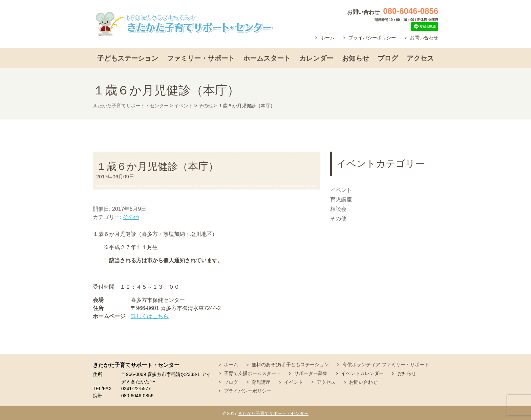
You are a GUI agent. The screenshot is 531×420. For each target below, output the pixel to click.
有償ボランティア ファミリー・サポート (386, 364)
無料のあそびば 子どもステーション (290, 364)
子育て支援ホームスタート (252, 373)
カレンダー (316, 58)
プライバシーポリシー (372, 38)
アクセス (420, 58)
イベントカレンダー (362, 373)
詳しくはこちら (150, 316)
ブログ (388, 58)
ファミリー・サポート (201, 58)
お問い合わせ (424, 38)
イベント (341, 190)
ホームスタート (267, 58)
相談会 (338, 209)
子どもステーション (128, 58)
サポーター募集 (311, 373)
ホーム (327, 38)
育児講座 (341, 200)
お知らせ (356, 58)
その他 (131, 217)
